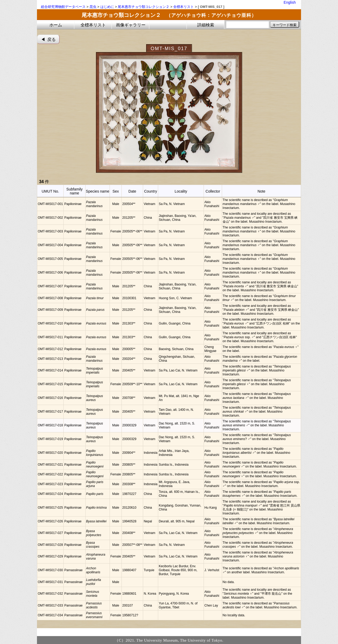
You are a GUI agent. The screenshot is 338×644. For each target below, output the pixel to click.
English (290, 2)
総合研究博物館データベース (63, 7)
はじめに (107, 7)
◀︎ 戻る (48, 39)
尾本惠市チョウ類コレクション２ (144, 7)
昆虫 (93, 7)
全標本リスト (184, 7)
